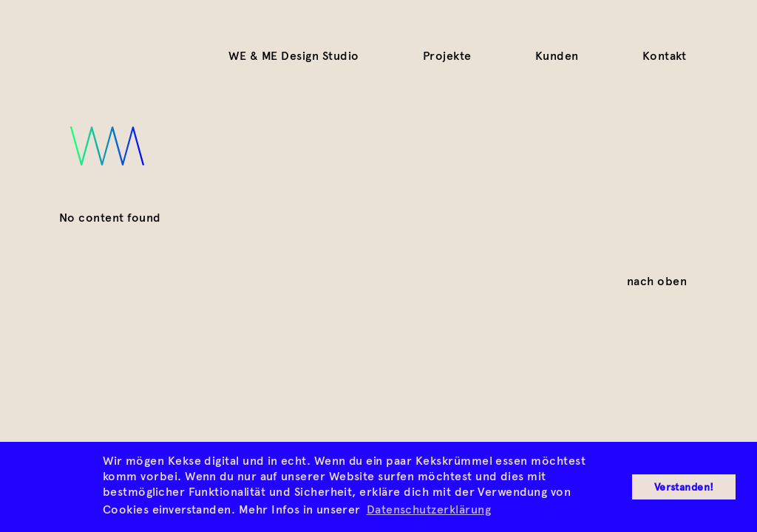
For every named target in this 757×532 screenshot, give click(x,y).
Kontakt (665, 56)
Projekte (447, 56)
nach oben (657, 281)
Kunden (557, 56)
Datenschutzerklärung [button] (429, 509)
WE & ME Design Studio (294, 56)
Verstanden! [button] (684, 487)
